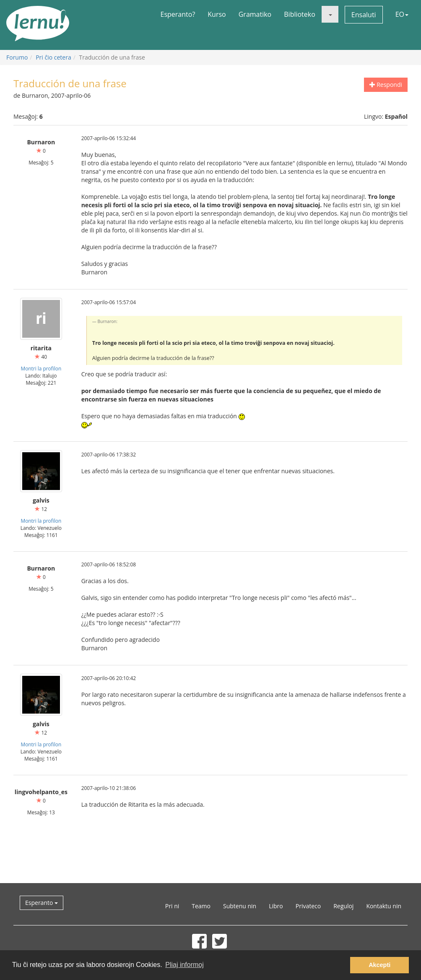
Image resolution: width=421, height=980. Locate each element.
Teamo (201, 906)
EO (402, 14)
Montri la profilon (41, 368)
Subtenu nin (240, 906)
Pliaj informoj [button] (185, 965)
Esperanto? (178, 14)
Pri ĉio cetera (53, 57)
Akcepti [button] (379, 965)
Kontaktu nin (384, 906)
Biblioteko (300, 14)
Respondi (386, 85)
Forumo (17, 57)
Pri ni (172, 906)
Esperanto (42, 903)
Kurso (217, 14)
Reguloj (343, 906)
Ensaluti (364, 15)
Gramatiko (255, 14)
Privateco (308, 906)
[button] (330, 14)
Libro (276, 906)
